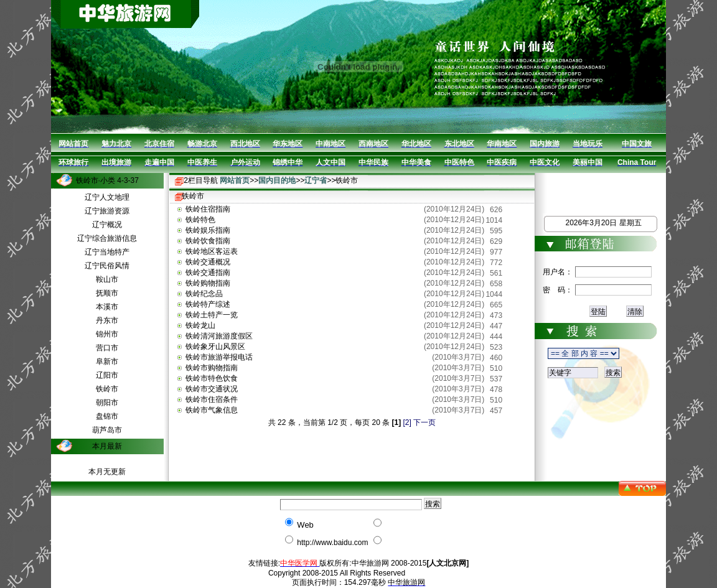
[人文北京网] (448, 563)
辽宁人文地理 (107, 197)
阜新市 (107, 362)
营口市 (107, 348)
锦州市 (107, 334)
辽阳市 (107, 375)
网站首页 (235, 180)
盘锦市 (107, 416)
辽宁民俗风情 (107, 266)
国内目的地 (277, 180)
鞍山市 (107, 279)
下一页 (424, 422)
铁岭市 (107, 389)
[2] (407, 422)
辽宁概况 (107, 225)
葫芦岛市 (107, 430)
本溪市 (107, 307)
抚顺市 (107, 293)
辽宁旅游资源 (107, 211)
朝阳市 (107, 403)
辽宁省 (316, 180)
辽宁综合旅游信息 (107, 238)
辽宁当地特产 (107, 252)
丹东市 (107, 320)
